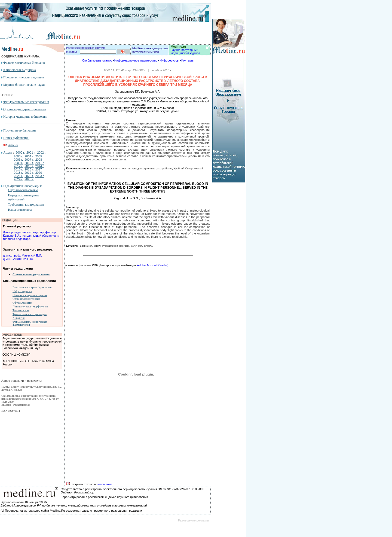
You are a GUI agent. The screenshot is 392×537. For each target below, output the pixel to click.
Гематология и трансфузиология (32, 287)
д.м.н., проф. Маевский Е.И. (22, 255)
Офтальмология (22, 303)
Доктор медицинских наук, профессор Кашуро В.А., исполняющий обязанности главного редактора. (31, 236)
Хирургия (19, 318)
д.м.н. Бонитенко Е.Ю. (19, 259)
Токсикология (21, 310)
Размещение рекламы (193, 520)
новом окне (105, 484)
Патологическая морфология (30, 306)
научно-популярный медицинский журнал (185, 50)
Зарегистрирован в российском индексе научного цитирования (104, 497)
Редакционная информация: (22, 186)
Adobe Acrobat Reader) (152, 265)
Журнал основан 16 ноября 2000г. (24, 502)
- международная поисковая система (150, 50)
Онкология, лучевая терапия (30, 295)
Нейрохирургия (22, 291)
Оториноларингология (26, 299)
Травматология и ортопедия (30, 314)
